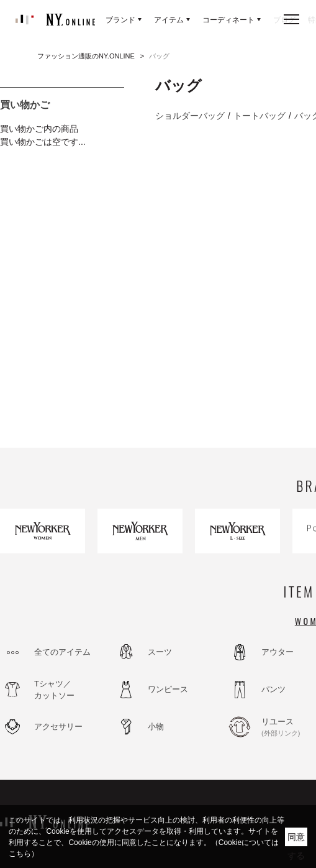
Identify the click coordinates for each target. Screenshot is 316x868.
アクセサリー (58, 727)
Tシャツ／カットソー (54, 690)
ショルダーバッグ (190, 116)
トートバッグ (260, 116)
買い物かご (25, 105)
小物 (156, 727)
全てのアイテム (62, 652)
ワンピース (168, 689)
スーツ (160, 652)
